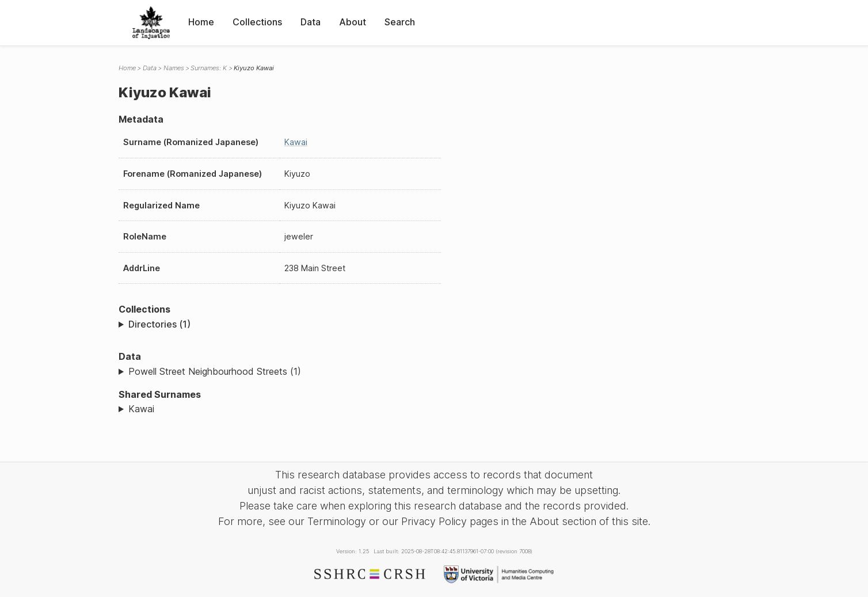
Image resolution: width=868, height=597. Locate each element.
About (353, 22)
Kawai (296, 142)
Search (400, 22)
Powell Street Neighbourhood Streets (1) (215, 371)
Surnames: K (209, 68)
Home (201, 22)
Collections (257, 22)
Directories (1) (159, 324)
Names (174, 68)
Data (311, 22)
